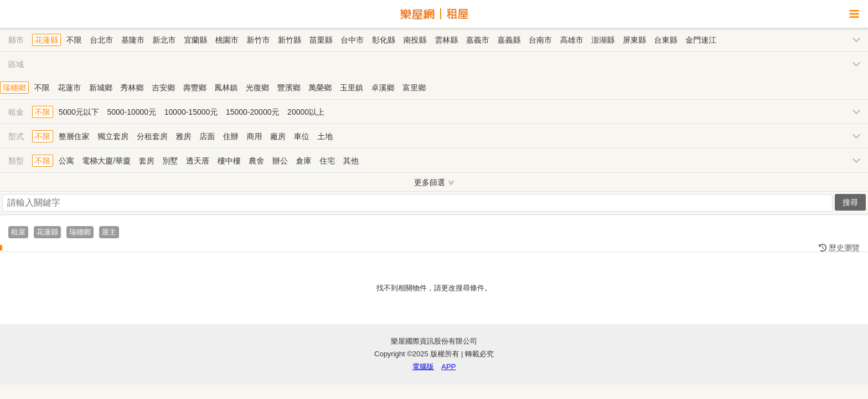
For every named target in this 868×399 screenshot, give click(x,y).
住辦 (231, 136)
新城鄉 (101, 88)
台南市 (540, 40)
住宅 (327, 161)
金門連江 (701, 40)
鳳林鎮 (226, 88)
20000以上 (306, 112)
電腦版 (423, 367)
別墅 (170, 161)
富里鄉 (414, 88)
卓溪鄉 (383, 88)
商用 (254, 136)
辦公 (280, 161)
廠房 (278, 136)
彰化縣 (384, 40)
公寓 (66, 161)
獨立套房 (113, 136)
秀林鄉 (132, 88)
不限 (74, 40)
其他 (351, 161)
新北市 (164, 40)
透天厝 (198, 161)
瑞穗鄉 (14, 88)
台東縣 (666, 40)
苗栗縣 (321, 40)
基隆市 (133, 40)
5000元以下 (79, 112)
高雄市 (572, 40)
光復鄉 (257, 88)
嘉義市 (478, 40)
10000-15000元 (191, 112)
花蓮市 (69, 88)
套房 (147, 161)
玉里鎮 (352, 88)
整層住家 (74, 136)
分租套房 (152, 136)
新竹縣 (290, 40)
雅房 (184, 136)
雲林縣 (446, 40)
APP (448, 367)
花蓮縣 (46, 40)
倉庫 (304, 161)
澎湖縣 (603, 40)
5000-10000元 (131, 112)
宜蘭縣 (195, 40)
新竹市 (258, 40)
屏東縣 (634, 40)
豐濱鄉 (289, 88)
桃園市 (227, 40)
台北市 (101, 40)
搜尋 (850, 202)
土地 (325, 136)
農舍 (256, 161)
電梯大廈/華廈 (106, 161)
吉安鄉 (163, 88)
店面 (207, 136)
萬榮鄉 (320, 88)
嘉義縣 (509, 40)
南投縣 (415, 40)
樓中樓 (229, 161)
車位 (302, 136)
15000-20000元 (253, 112)
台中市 (352, 40)
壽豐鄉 (195, 88)
